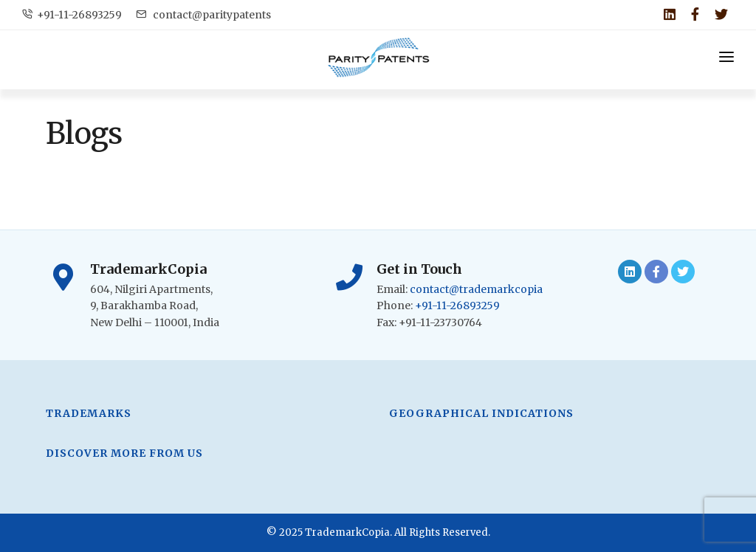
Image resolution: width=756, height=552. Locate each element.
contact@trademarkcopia (476, 289)
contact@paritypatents (203, 15)
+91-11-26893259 (72, 15)
